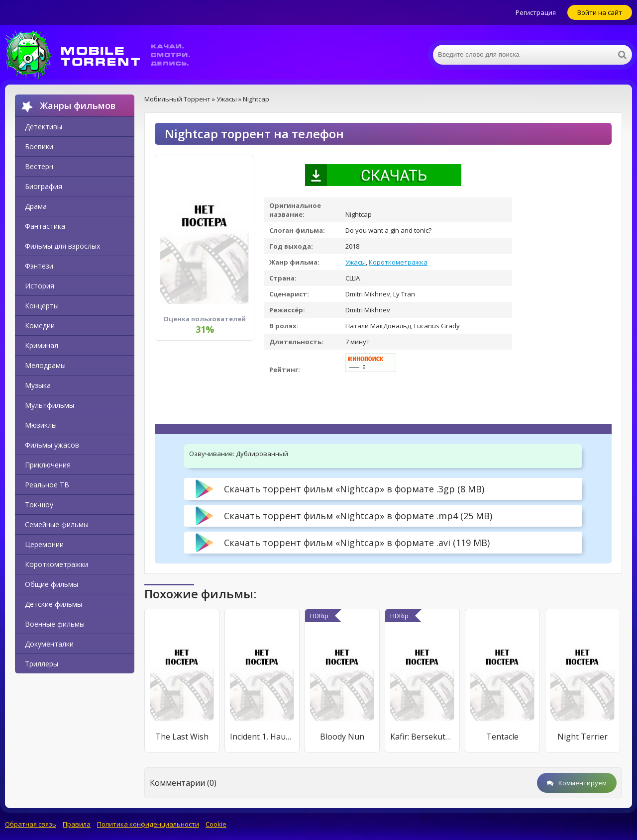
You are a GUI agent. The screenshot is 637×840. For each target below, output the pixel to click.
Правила (77, 824)
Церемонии (44, 544)
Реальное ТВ (47, 485)
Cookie (216, 824)
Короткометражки (56, 564)
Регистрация (536, 12)
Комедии (40, 326)
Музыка (38, 385)
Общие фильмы (52, 584)
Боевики (39, 146)
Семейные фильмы (57, 524)
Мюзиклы (41, 425)
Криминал (42, 345)
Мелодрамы (45, 365)
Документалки (49, 644)
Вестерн (39, 166)
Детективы (44, 127)
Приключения (48, 465)
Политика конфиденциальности (148, 824)
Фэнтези (39, 266)
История (40, 286)
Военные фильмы (55, 624)
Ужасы (356, 262)
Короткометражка (398, 262)
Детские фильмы (53, 604)
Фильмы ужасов (52, 445)
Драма (36, 206)
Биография (44, 186)
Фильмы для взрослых (62, 246)
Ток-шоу (39, 505)
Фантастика (45, 226)
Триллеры (42, 664)
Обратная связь (31, 824)
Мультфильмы (50, 405)
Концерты (42, 306)
